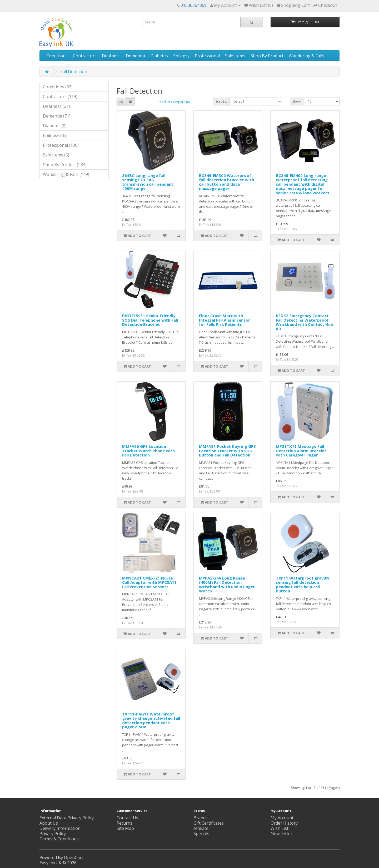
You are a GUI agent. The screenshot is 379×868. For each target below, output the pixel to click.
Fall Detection (74, 72)
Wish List (280, 828)
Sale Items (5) (56, 155)
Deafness (111, 56)
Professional (207, 56)
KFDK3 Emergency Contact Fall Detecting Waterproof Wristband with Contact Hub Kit (305, 322)
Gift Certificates (209, 823)
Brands (201, 818)
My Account (282, 818)
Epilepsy (181, 56)
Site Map (125, 828)
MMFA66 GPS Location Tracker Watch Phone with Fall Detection (148, 451)
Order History (284, 823)
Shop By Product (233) (65, 165)
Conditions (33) (58, 87)
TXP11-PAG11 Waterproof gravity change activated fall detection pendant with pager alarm (151, 720)
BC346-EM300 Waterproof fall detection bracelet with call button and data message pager (226, 182)
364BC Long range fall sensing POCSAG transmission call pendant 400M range (148, 182)
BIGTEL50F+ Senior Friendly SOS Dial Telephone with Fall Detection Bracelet (150, 320)
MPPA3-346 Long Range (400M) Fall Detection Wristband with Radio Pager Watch (227, 585)
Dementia (135, 56)
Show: (297, 101)
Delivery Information (60, 828)
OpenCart (74, 857)
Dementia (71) (57, 116)
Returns (124, 823)
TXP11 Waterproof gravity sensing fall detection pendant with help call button (303, 585)
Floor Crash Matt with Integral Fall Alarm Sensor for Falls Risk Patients (225, 320)
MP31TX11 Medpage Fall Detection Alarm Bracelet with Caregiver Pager (301, 451)
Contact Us (127, 818)
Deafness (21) (56, 106)
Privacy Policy (53, 834)
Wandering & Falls (306, 56)
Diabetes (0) (55, 126)
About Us (49, 823)
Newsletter (281, 834)
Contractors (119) (60, 97)
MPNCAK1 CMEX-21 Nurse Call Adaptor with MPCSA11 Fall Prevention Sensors (149, 582)
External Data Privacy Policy (67, 818)
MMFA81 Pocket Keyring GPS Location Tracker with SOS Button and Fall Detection (227, 451)
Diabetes (159, 56)
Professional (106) (61, 145)
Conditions (57, 56)
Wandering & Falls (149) (66, 174)
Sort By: (221, 101)
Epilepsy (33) (55, 135)
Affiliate (201, 828)
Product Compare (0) (174, 102)
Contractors (85, 56)
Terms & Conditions (59, 839)
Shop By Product (267, 56)
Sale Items (235, 56)
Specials (201, 834)
